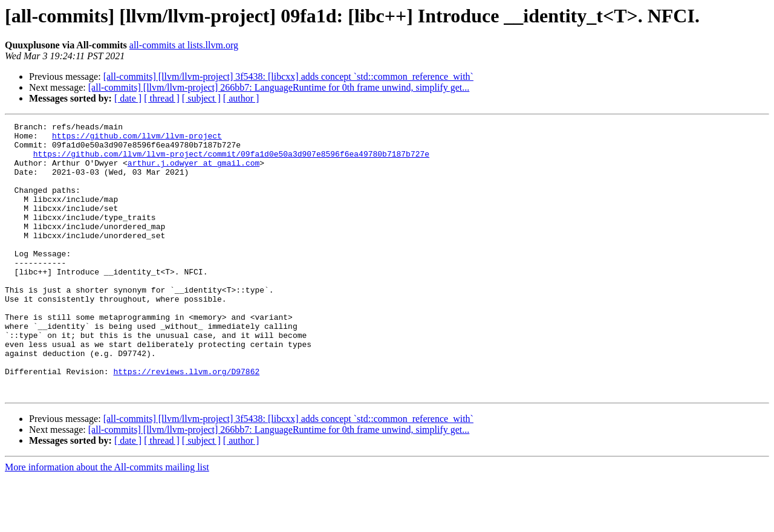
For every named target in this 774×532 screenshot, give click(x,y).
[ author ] (241, 98)
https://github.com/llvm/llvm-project (137, 139)
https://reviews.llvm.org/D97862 (186, 422)
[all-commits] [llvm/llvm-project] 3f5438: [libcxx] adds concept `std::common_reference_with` (288, 76)
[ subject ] (201, 98)
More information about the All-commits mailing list (107, 521)
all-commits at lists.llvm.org (184, 45)
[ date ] (128, 98)
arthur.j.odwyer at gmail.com (193, 172)
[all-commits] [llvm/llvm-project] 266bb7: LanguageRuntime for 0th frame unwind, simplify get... (279, 87)
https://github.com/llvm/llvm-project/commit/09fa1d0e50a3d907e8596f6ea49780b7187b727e (231, 161)
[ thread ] (162, 98)
